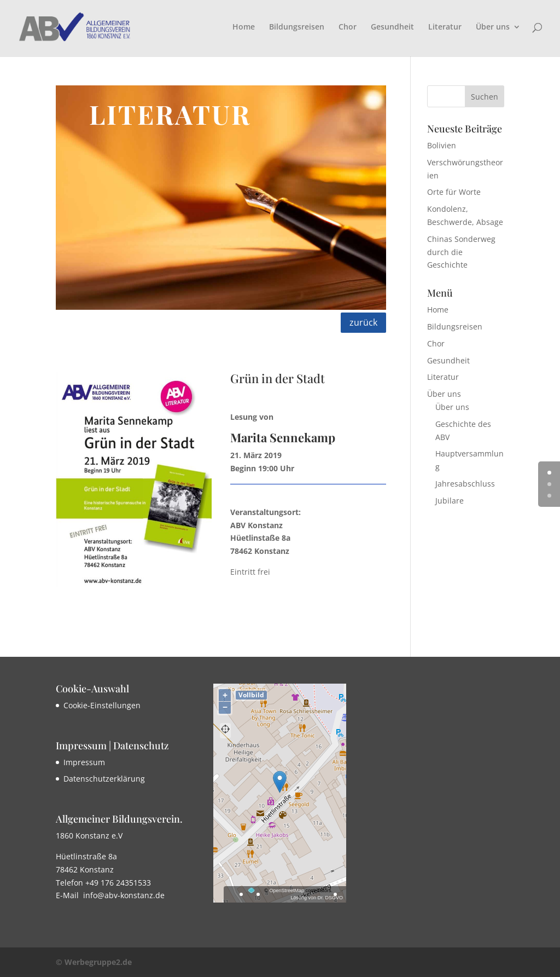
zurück (363, 322)
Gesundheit (392, 27)
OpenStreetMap (287, 891)
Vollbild (251, 695)
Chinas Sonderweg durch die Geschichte (461, 252)
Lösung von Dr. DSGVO (317, 898)
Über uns (493, 27)
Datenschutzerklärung (104, 779)
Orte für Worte (454, 192)
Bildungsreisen (297, 27)
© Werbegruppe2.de (94, 962)
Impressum (84, 762)
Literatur (445, 27)
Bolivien (442, 145)
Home (244, 27)
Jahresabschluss (465, 484)
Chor (348, 27)
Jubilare (450, 501)
